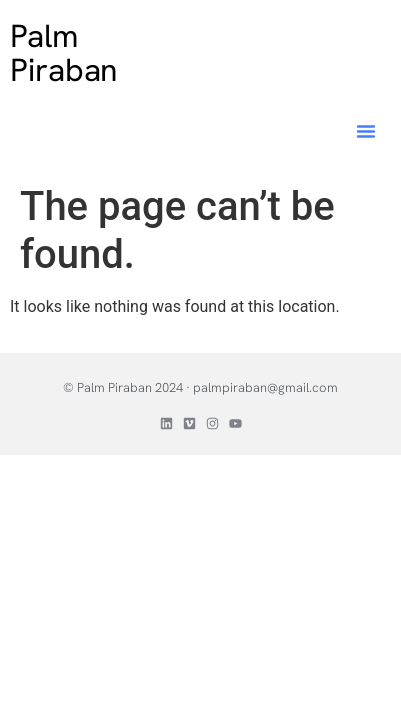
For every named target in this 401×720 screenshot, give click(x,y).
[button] (366, 131)
